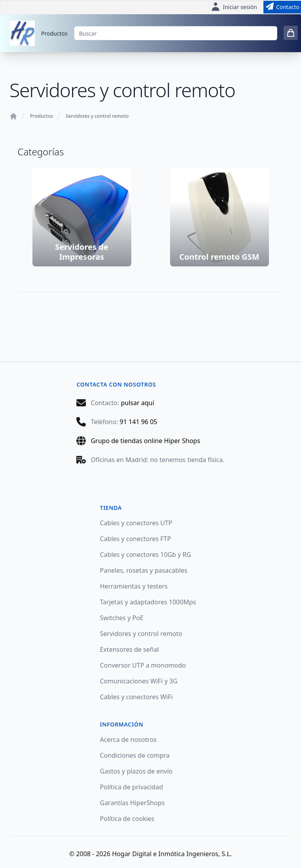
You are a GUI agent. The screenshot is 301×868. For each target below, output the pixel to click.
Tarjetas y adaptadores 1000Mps (148, 602)
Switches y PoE (122, 618)
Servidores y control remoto (97, 116)
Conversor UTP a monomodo (143, 665)
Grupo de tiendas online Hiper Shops (145, 441)
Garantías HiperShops (133, 803)
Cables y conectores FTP (136, 539)
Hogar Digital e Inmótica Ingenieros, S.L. (172, 854)
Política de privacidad (132, 787)
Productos (54, 33)
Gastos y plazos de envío (136, 771)
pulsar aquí (137, 403)
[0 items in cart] (291, 33)
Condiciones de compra (135, 755)
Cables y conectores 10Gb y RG (146, 555)
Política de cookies (127, 819)
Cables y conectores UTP (136, 523)
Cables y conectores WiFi (136, 697)
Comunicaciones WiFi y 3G (139, 681)
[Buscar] (176, 33)
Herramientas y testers (134, 586)
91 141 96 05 (139, 422)
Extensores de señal (130, 649)
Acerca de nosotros (128, 740)
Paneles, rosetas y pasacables (144, 570)
